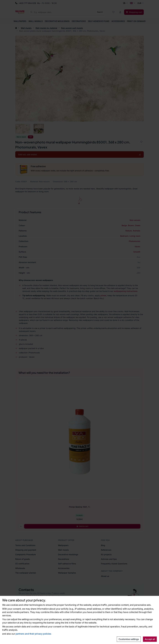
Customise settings (129, 639)
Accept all (150, 639)
